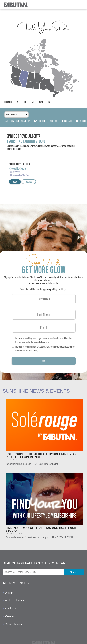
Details (29, 182)
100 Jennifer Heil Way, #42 (19, 175)
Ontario (9, 616)
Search (74, 572)
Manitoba (11, 609)
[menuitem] (43, 593)
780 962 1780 (15, 172)
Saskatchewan (14, 624)
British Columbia (15, 601)
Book (15, 182)
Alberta (9, 593)
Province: (9, 102)
